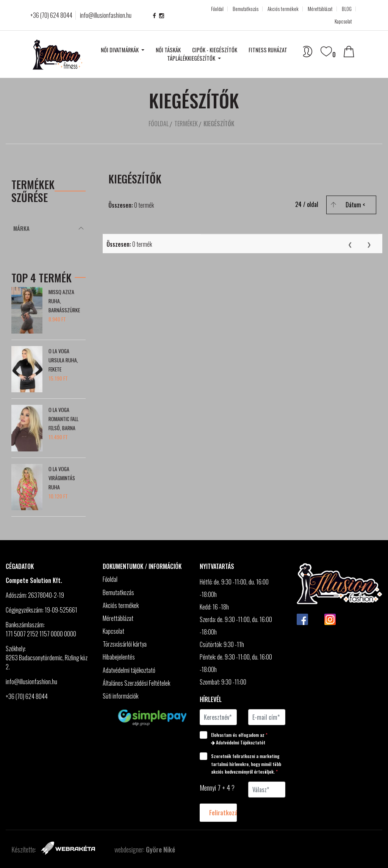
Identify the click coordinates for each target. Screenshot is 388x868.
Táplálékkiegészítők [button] (192, 58)
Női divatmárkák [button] (120, 50)
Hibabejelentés (119, 657)
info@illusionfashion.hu (106, 15)
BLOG (347, 9)
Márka (21, 228)
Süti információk (120, 696)
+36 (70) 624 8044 (51, 15)
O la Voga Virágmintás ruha (62, 478)
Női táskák (168, 50)
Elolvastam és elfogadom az (236, 738)
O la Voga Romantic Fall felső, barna (63, 419)
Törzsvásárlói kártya (125, 644)
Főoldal (217, 9)
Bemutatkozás (246, 9)
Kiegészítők (219, 124)
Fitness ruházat (268, 50)
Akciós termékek (283, 9)
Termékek (186, 124)
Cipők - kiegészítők (215, 50)
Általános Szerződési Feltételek (137, 683)
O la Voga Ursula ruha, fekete (63, 360)
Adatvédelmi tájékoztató (130, 670)
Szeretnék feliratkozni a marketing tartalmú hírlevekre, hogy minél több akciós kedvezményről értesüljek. (241, 764)
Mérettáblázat (320, 9)
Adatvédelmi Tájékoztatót (238, 742)
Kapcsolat (343, 21)
